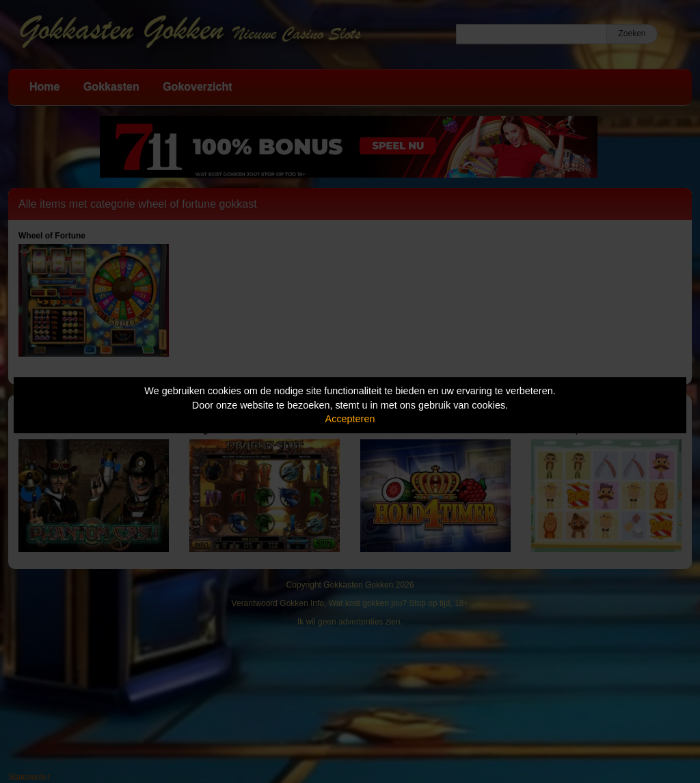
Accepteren (350, 419)
